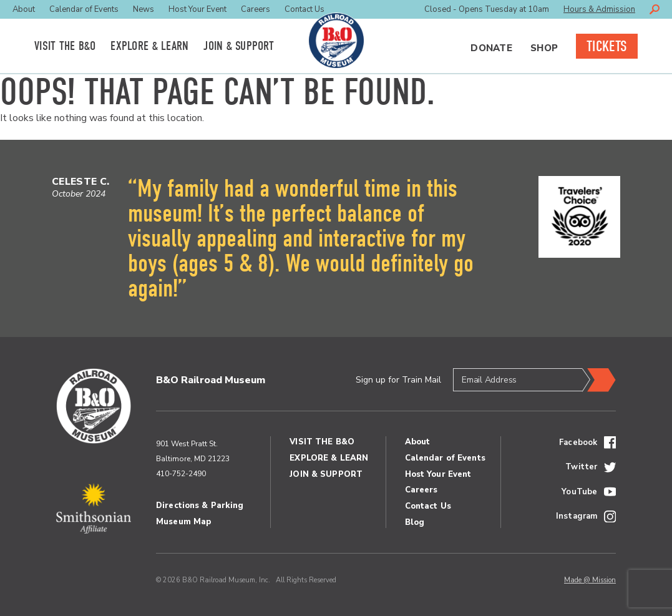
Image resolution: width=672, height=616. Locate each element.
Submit (599, 380)
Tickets (607, 46)
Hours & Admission (599, 9)
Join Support (239, 46)
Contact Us (304, 9)
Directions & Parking (200, 506)
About (24, 9)
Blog (415, 522)
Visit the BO (65, 46)
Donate (491, 48)
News (144, 9)
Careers (256, 9)
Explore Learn (149, 46)
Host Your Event (197, 9)
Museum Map (183, 522)
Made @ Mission (590, 580)
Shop (544, 48)
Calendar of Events (84, 9)
